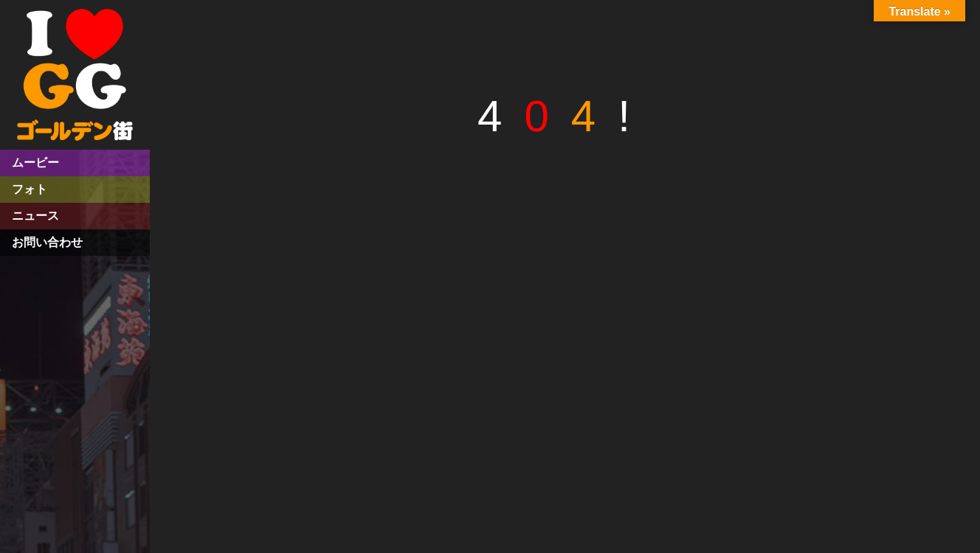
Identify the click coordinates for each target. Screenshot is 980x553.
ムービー (35, 163)
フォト (30, 189)
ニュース (35, 216)
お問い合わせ (47, 242)
